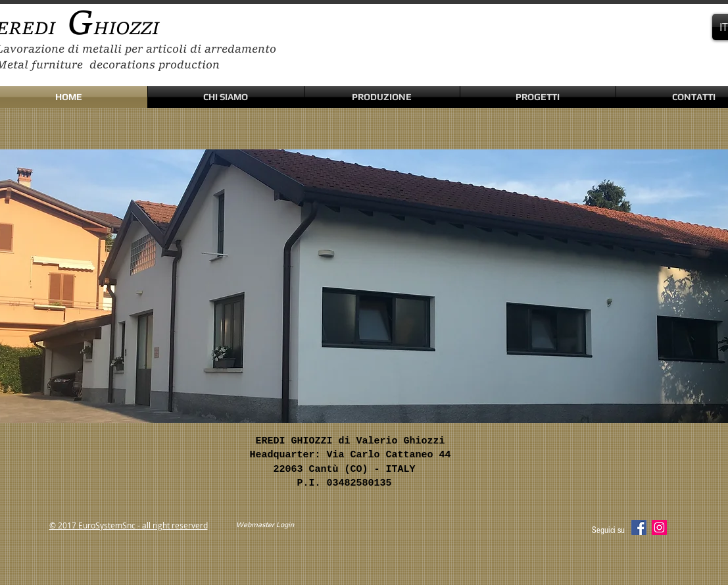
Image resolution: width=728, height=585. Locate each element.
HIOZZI (126, 30)
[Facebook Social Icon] (639, 527)
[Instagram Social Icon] (659, 527)
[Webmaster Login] (265, 525)
